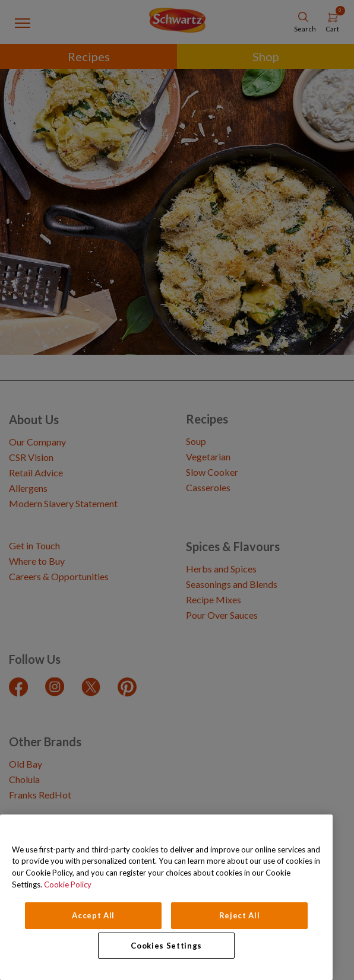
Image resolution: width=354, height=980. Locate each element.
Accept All (93, 915)
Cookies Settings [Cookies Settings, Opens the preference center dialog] (166, 946)
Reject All (240, 915)
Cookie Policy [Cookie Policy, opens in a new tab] (68, 884)
